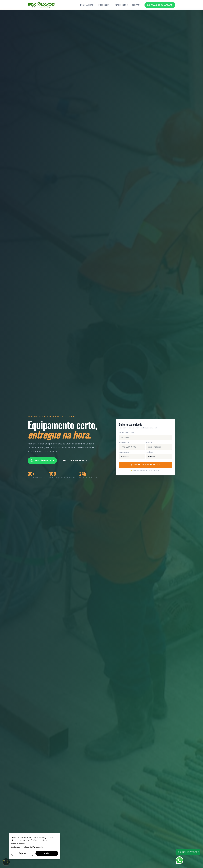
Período (150, 452)
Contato (136, 5)
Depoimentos (121, 5)
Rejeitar (23, 853)
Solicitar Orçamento (146, 465)
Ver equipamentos (75, 461)
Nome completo (127, 433)
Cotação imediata (42, 461)
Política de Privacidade (33, 847)
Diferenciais (105, 5)
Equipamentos (87, 5)
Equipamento (125, 452)
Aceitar (47, 853)
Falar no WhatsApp (160, 5)
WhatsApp (124, 443)
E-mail (149, 443)
